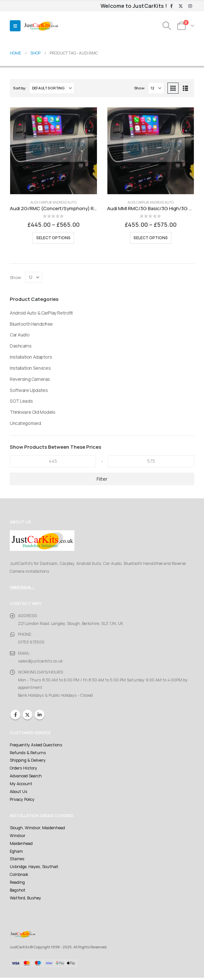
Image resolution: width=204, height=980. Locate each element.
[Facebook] (171, 6)
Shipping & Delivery (28, 762)
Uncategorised (25, 424)
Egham (16, 853)
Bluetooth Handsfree (31, 324)
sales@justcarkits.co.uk (40, 662)
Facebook (15, 716)
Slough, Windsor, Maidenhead (38, 829)
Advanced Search (26, 777)
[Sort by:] (52, 88)
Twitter (27, 716)
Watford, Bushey (26, 900)
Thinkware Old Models (33, 413)
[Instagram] (190, 6)
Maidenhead (21, 845)
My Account (21, 785)
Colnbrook (19, 876)
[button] (15, 26)
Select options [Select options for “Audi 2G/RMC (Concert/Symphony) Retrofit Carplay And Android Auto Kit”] (53, 238)
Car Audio (20, 335)
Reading (17, 884)
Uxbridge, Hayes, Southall (34, 869)
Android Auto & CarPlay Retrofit (42, 313)
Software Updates (29, 390)
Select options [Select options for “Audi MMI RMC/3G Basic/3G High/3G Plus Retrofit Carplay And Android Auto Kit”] (151, 238)
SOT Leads (21, 402)
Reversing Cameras (30, 379)
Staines (17, 861)
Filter (102, 480)
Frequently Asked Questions (36, 746)
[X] (181, 6)
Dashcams (21, 346)
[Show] (156, 88)
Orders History (23, 769)
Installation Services (30, 368)
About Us (18, 793)
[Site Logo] (41, 26)
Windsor (17, 837)
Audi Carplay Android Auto (53, 202)
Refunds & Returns (28, 754)
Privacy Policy (22, 801)
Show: (140, 88)
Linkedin (39, 716)
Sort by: (20, 88)
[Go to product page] (54, 151)
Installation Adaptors (31, 357)
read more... (22, 588)
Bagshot (18, 892)
